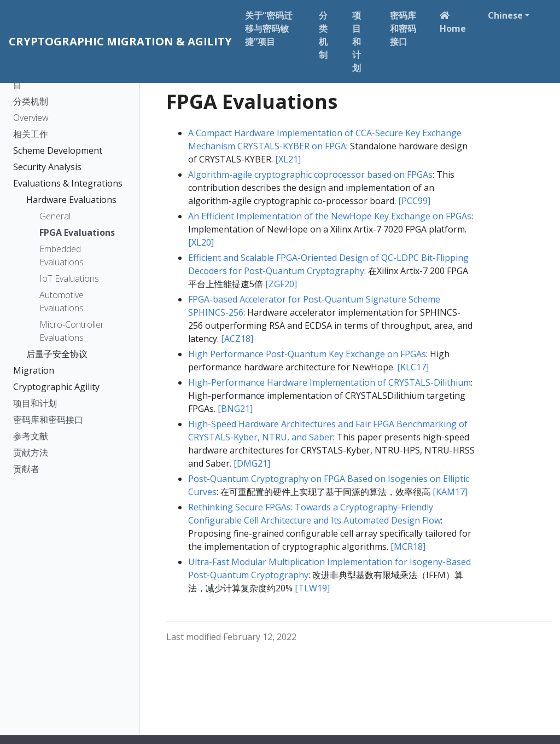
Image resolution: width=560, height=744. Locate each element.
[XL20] (201, 242)
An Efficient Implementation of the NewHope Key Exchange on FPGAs (330, 216)
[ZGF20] (281, 284)
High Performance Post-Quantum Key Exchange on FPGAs (307, 354)
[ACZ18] (237, 339)
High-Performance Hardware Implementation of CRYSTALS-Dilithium (329, 382)
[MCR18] (408, 547)
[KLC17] (413, 367)
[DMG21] (252, 463)
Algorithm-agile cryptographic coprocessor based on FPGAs (310, 175)
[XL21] (288, 159)
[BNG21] (235, 409)
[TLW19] (312, 588)
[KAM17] (450, 492)
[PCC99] (414, 201)
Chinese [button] (505, 15)
